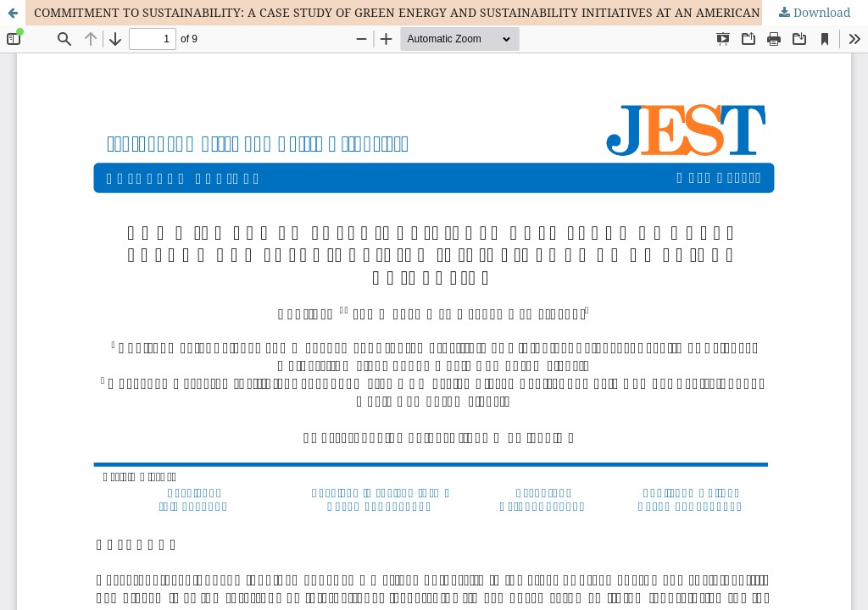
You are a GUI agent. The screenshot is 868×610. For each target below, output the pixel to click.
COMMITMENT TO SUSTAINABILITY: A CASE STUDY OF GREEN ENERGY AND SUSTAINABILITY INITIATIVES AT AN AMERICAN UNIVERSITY (434, 12)
